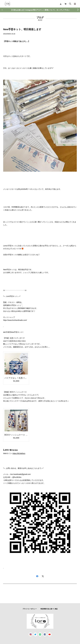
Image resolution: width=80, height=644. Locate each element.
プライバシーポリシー (30, 609)
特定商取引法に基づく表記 (49, 609)
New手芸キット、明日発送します (22, 29)
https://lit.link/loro (19, 453)
